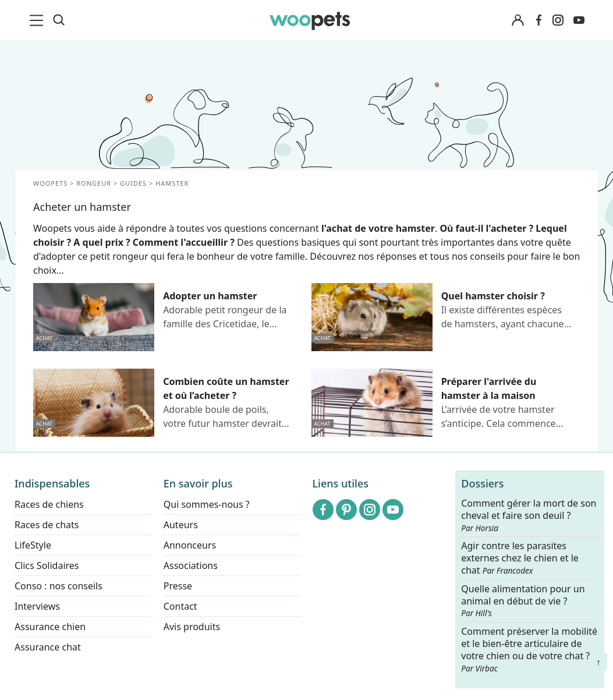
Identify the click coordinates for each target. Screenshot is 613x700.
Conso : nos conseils (59, 586)
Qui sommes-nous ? (207, 504)
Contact (180, 606)
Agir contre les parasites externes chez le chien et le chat (520, 558)
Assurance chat (48, 647)
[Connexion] (518, 21)
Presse (178, 586)
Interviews (37, 606)
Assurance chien (50, 627)
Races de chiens (49, 504)
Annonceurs (190, 545)
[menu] (38, 20)
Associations (191, 565)
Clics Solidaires (47, 565)
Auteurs (181, 525)
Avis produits (192, 627)
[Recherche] (59, 20)
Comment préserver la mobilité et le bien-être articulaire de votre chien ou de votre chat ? (529, 649)
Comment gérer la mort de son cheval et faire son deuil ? (529, 515)
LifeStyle (33, 545)
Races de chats (47, 525)
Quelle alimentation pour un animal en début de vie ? (523, 601)
